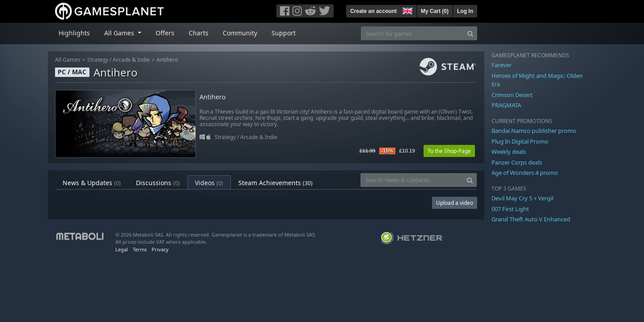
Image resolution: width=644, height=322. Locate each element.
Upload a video (455, 203)
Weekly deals (509, 152)
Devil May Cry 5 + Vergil (522, 198)
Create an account (373, 11)
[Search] (470, 33)
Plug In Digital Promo (520, 141)
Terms (140, 249)
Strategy (98, 60)
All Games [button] (120, 33)
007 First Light (510, 209)
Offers (165, 33)
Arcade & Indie (131, 60)
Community (240, 33)
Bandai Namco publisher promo (534, 131)
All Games (68, 60)
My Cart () (435, 11)
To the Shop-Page (449, 151)
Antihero (167, 60)
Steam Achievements (275, 183)
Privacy (160, 249)
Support (284, 33)
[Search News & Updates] (412, 180)
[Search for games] (412, 33)
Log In (465, 11)
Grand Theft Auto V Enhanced (531, 219)
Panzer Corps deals (517, 162)
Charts (199, 33)
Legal (122, 249)
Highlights (74, 33)
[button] (407, 10)
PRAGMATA (506, 105)
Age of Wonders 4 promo (525, 173)
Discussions (158, 183)
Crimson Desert (512, 95)
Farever (502, 65)
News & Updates (92, 183)
